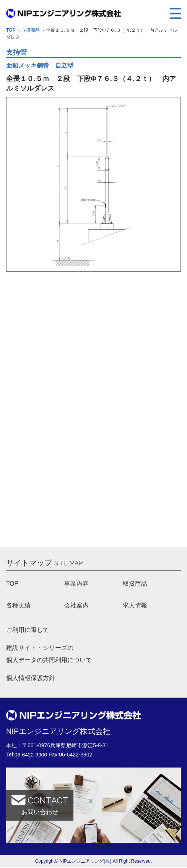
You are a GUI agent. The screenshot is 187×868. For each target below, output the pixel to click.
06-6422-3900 (31, 756)
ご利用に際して (28, 630)
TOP (12, 584)
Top (11, 30)
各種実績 (18, 605)
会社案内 (76, 605)
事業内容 (76, 584)
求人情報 (135, 605)
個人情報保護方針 (31, 679)
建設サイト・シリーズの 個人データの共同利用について (49, 655)
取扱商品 (31, 30)
